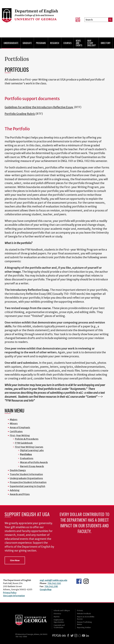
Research (55, 43)
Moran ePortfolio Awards (34, 462)
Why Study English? (92, 43)
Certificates (16, 431)
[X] (72, 636)
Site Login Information (14, 596)
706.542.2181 (51, 586)
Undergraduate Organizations (26, 478)
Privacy (80, 610)
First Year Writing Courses (29, 447)
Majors (14, 419)
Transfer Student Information (26, 474)
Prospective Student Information (28, 482)
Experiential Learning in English (28, 486)
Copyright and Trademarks (59, 626)
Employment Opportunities (59, 621)
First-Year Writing (20, 435)
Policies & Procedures (27, 439)
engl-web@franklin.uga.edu (53, 580)
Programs (41, 43)
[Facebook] (68, 636)
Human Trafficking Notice (84, 623)
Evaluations (27, 458)
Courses (67, 43)
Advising (15, 490)
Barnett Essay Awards (32, 466)
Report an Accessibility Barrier (86, 618)
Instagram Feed (86, 581)
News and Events (79, 43)
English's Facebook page (79, 581)
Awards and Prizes (20, 494)
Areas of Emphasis (20, 427)
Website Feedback (84, 614)
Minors (14, 423)
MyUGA (56, 617)
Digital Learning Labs (32, 450)
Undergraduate (11, 43)
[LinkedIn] (88, 636)
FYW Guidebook (24, 443)
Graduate (27, 43)
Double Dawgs (18, 470)
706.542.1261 (54, 583)
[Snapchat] (80, 636)
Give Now (78, 20)
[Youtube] (84, 636)
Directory (106, 43)
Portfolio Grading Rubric (20, 114)
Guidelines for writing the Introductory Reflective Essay (39, 107)
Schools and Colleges (62, 610)
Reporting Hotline (84, 627)
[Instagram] (76, 636)
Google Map (46, 589)
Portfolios (26, 454)
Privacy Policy (10, 593)
